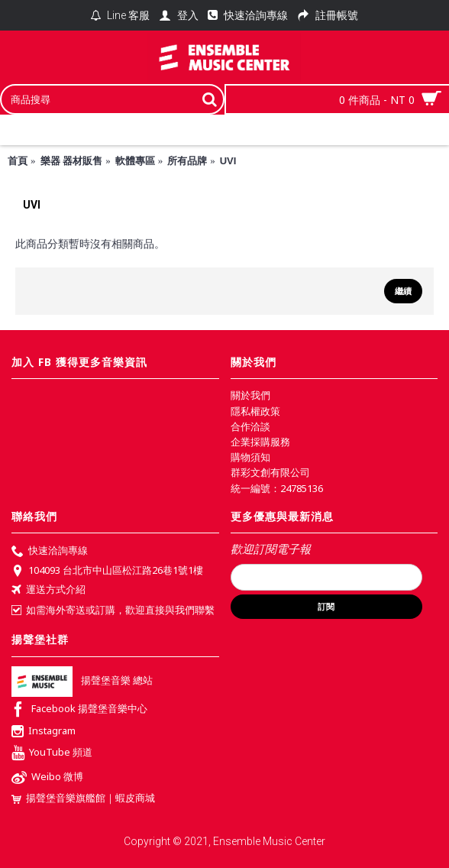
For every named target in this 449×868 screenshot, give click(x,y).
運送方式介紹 (48, 591)
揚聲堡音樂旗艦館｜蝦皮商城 (83, 798)
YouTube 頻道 (52, 754)
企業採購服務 (260, 442)
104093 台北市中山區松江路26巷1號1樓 (107, 572)
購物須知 (250, 457)
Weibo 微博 (47, 778)
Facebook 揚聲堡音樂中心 (79, 710)
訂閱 (326, 607)
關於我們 (250, 395)
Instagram (44, 732)
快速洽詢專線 (50, 552)
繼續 (403, 291)
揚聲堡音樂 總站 (82, 680)
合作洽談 (250, 426)
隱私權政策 (255, 411)
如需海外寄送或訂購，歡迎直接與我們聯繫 (113, 610)
